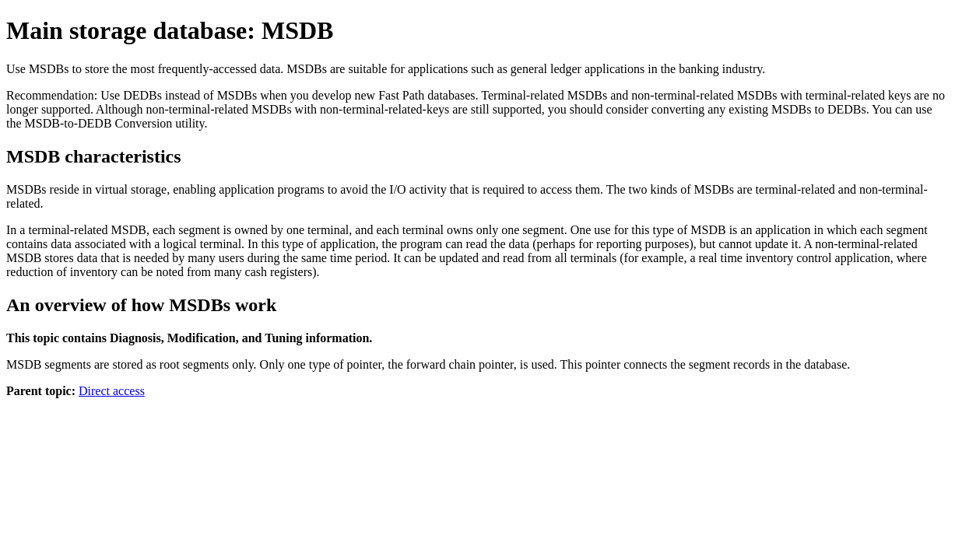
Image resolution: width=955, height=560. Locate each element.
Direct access (112, 391)
